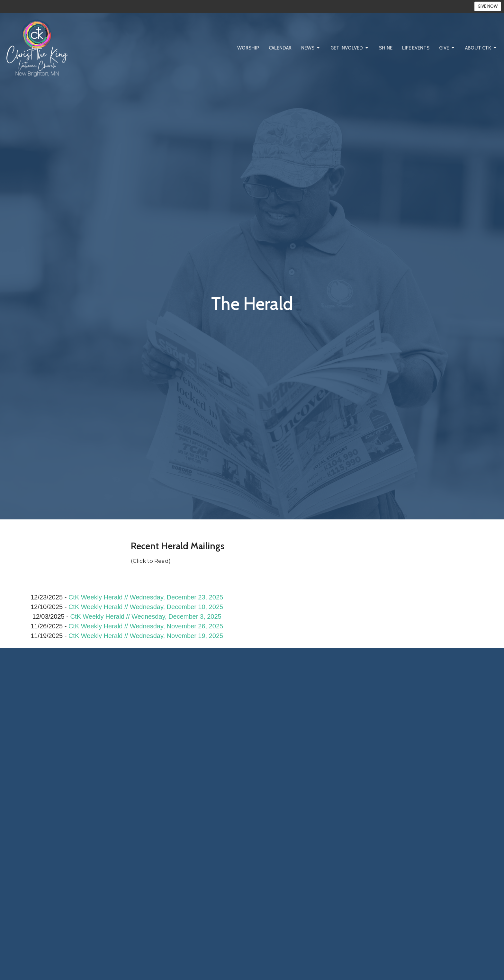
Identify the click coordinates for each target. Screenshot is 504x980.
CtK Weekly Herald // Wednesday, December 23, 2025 (146, 597)
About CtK (481, 48)
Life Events (416, 48)
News (311, 48)
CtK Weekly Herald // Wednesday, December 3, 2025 (146, 616)
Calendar (280, 48)
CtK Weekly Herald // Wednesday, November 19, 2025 (146, 636)
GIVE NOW (488, 6)
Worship (248, 48)
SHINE (386, 48)
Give (447, 48)
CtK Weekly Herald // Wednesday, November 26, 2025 (146, 626)
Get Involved (350, 48)
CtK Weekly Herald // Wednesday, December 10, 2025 (146, 607)
